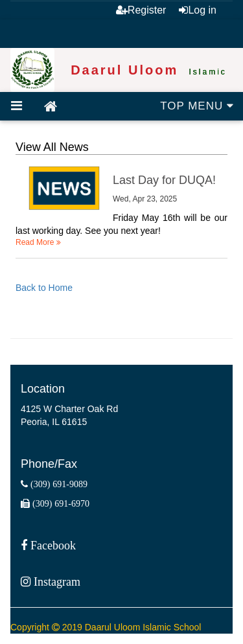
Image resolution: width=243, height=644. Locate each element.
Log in (198, 10)
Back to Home (44, 288)
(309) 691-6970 (60, 503)
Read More (38, 242)
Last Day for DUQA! (164, 180)
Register (141, 10)
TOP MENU (197, 106)
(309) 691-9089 (58, 484)
